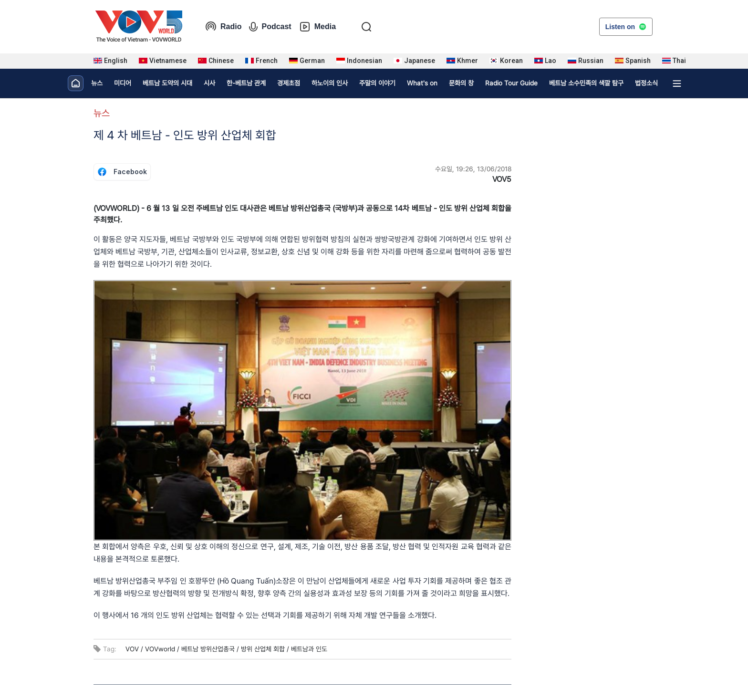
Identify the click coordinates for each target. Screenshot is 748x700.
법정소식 (646, 83)
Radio (223, 27)
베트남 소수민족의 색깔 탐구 (586, 83)
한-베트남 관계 (246, 83)
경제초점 (289, 83)
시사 (209, 83)
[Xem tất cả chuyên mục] (677, 84)
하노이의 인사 (330, 83)
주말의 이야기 (377, 83)
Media (317, 27)
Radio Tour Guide (511, 83)
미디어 (123, 83)
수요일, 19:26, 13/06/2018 (473, 169)
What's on (422, 83)
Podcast (270, 27)
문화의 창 (461, 83)
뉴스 (97, 83)
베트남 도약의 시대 (167, 83)
